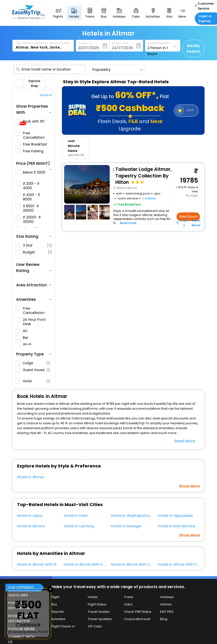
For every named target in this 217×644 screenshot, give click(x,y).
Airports (58, 612)
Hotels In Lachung (79, 526)
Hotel (33, 381)
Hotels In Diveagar (126, 526)
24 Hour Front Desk (31, 322)
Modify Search (193, 49)
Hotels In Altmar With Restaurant (92, 564)
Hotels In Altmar (30, 477)
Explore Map (34, 83)
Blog (164, 619)
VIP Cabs (95, 626)
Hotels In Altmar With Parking (182, 564)
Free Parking (32, 151)
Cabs (128, 604)
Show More (189, 486)
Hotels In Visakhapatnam (132, 516)
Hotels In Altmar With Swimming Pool (142, 564)
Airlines (166, 604)
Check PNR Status (138, 612)
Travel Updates (100, 619)
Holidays (167, 597)
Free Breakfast (34, 144)
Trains (129, 597)
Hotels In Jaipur (30, 516)
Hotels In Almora (31, 526)
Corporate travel (137, 619)
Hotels (93, 597)
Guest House (33, 372)
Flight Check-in (63, 626)
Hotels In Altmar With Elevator (42, 564)
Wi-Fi (26, 344)
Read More (185, 441)
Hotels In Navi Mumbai (177, 526)
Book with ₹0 (32, 122)
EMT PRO (167, 612)
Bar (24, 338)
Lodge (33, 363)
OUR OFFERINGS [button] (21, 587)
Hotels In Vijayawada (175, 516)
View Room (188, 217)
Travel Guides (99, 612)
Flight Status (97, 604)
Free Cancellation (32, 135)
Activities (58, 619)
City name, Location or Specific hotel (42, 43)
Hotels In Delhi (76, 516)
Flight (55, 597)
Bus (54, 604)
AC (24, 331)
